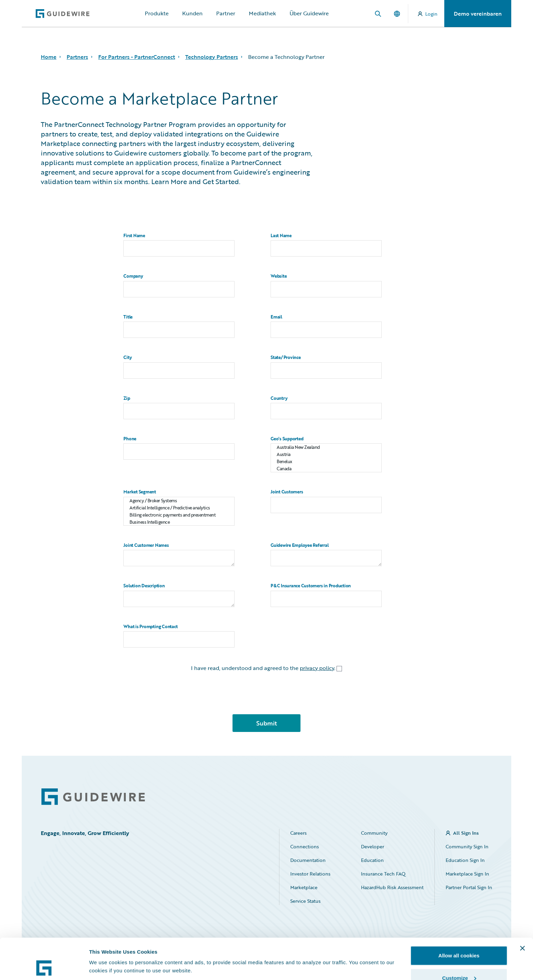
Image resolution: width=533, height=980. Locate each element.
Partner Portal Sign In (469, 887)
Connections (305, 846)
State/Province (286, 357)
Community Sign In (467, 846)
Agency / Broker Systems (179, 501)
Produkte (157, 13)
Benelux (326, 462)
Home (49, 57)
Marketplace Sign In (467, 874)
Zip (127, 398)
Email (276, 317)
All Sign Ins (466, 833)
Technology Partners (212, 57)
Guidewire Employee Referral (300, 545)
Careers (298, 833)
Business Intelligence (179, 522)
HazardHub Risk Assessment (392, 887)
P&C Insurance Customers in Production (311, 586)
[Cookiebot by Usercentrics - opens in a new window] (44, 967)
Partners (77, 57)
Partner (226, 13)
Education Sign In (465, 860)
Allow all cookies (459, 917)
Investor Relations (310, 874)
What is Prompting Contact (150, 627)
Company (133, 276)
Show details (105, 951)
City (127, 357)
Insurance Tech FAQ (383, 874)
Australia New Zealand (326, 447)
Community (374, 833)
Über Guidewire (309, 13)
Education (372, 860)
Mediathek (262, 13)
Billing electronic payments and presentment (179, 515)
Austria (326, 454)
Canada (326, 469)
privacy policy (317, 668)
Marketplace (304, 887)
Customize (459, 940)
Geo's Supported (287, 439)
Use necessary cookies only (459, 962)
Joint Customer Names (146, 545)
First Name (134, 236)
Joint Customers (287, 492)
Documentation (308, 860)
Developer (373, 846)
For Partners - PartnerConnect (137, 57)
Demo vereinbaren (478, 14)
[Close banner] (522, 910)
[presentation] (266, 696)
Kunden (192, 13)
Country (279, 398)
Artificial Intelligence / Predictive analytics (179, 508)
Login (428, 14)
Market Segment (140, 492)
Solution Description (144, 586)
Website (279, 276)
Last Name (281, 236)
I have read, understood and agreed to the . (266, 668)
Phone (130, 439)
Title (128, 317)
